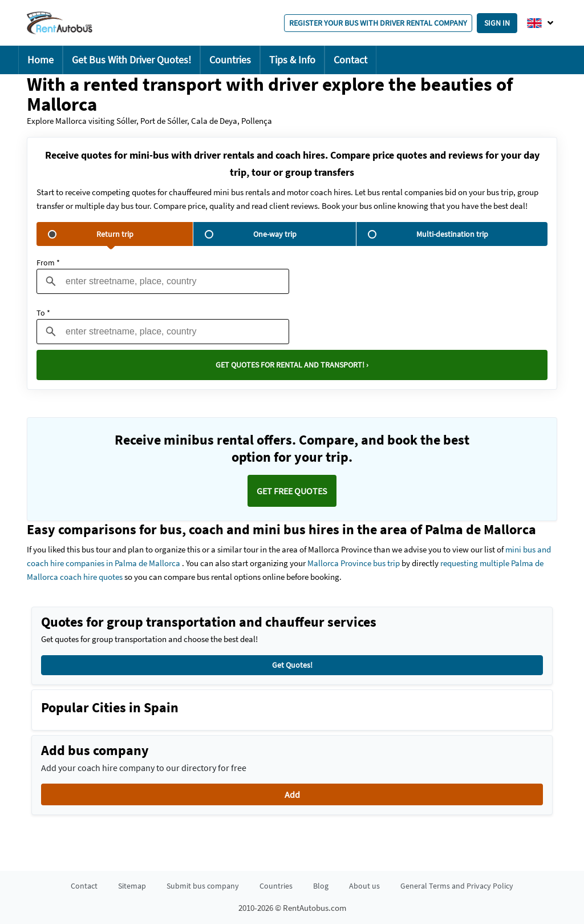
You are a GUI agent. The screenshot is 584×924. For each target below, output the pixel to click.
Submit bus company (203, 886)
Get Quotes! (292, 665)
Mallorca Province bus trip (354, 563)
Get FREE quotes (292, 491)
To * (43, 313)
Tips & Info (292, 60)
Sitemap (132, 886)
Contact (350, 60)
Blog (321, 886)
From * (48, 263)
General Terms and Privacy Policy (457, 886)
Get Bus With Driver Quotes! (131, 60)
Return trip (91, 234)
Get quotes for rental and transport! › (292, 365)
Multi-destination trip (428, 234)
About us (364, 886)
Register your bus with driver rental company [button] (378, 23)
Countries (230, 60)
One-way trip (251, 234)
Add (292, 794)
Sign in (497, 23)
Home (40, 60)
